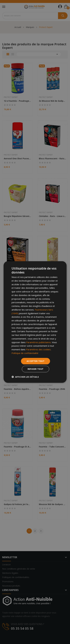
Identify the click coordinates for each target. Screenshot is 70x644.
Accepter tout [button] (36, 361)
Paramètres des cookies (38, 349)
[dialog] (35, 322)
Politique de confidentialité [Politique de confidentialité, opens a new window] (25, 353)
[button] (25, 377)
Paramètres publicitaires (39, 342)
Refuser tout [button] (36, 369)
